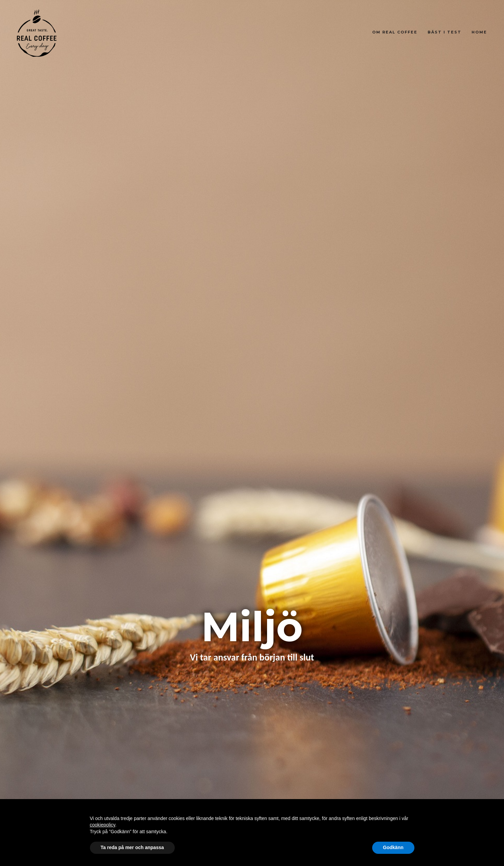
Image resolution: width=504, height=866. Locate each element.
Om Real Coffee (395, 32)
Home (479, 32)
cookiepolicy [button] (103, 825)
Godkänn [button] (393, 847)
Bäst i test (445, 32)
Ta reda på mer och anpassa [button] (132, 847)
